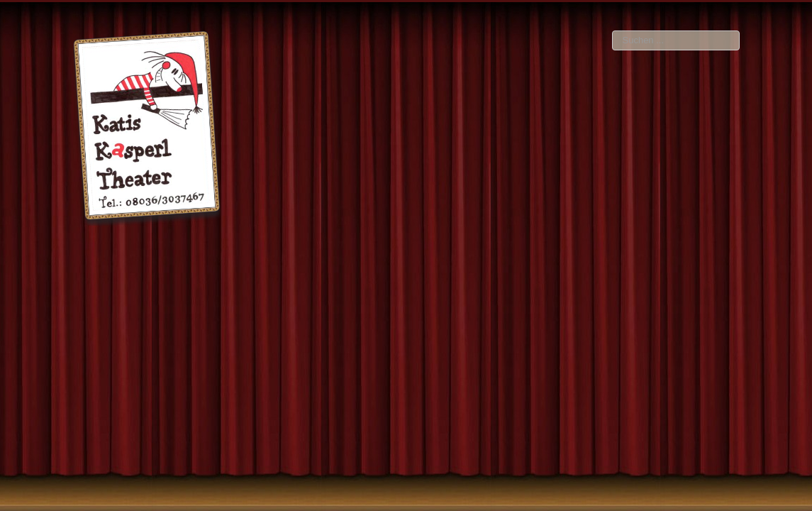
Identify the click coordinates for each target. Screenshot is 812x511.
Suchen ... (612, 31)
